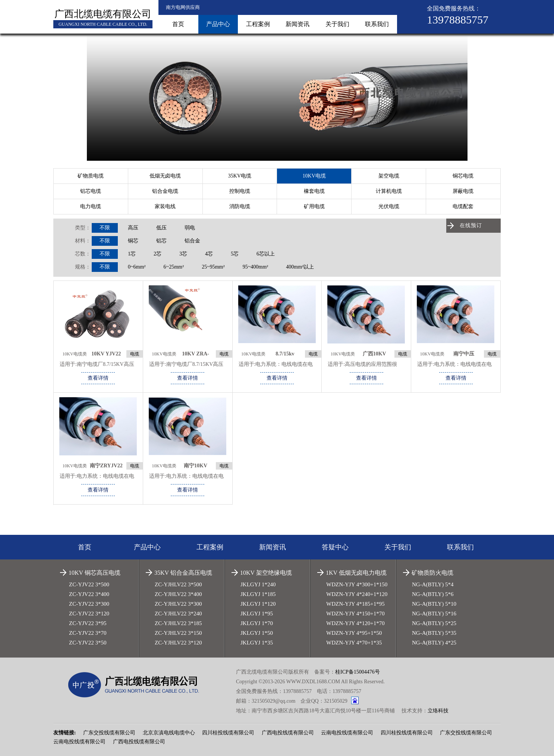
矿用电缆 (314, 206)
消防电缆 (240, 206)
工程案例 (258, 24)
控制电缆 (240, 191)
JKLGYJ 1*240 (258, 584)
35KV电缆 (240, 176)
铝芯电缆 (91, 191)
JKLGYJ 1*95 (257, 614)
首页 (178, 24)
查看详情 (98, 378)
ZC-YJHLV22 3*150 (178, 633)
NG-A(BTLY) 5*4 (433, 584)
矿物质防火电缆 (432, 573)
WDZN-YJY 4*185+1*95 (355, 604)
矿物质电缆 (91, 176)
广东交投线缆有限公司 (109, 733)
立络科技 (438, 711)
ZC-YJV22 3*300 (89, 604)
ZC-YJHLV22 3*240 (178, 614)
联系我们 (377, 24)
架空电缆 (389, 176)
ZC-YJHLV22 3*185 (178, 623)
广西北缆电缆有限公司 (103, 14)
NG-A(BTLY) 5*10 (434, 604)
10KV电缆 (314, 176)
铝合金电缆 (165, 191)
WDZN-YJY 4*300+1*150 (357, 584)
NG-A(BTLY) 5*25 (434, 623)
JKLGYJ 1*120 (258, 604)
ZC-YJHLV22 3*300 (178, 604)
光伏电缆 (389, 206)
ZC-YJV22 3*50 (88, 643)
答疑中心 (335, 547)
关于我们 (337, 24)
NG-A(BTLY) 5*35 (434, 633)
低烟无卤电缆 (165, 176)
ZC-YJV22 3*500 (89, 584)
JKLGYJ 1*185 (258, 594)
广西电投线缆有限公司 (288, 733)
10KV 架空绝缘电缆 (266, 573)
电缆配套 (463, 206)
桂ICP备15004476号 (358, 672)
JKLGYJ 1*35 (257, 643)
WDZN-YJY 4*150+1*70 (355, 614)
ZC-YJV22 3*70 (88, 633)
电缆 (135, 354)
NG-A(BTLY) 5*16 (434, 614)
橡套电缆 (314, 191)
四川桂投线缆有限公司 (228, 733)
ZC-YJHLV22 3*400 (178, 594)
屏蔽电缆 (463, 191)
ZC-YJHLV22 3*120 (178, 643)
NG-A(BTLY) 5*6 (433, 594)
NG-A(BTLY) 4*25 (434, 643)
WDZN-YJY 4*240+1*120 (357, 594)
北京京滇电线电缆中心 (169, 733)
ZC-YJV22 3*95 (88, 623)
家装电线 (165, 206)
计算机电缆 (389, 191)
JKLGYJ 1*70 (257, 623)
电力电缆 (91, 206)
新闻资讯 (298, 24)
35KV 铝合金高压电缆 (183, 573)
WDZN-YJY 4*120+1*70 (355, 623)
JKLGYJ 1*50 (257, 633)
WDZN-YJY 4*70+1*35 (354, 643)
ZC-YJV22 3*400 (89, 594)
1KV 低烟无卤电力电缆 (356, 573)
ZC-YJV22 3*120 (89, 614)
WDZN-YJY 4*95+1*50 (354, 633)
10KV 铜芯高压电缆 (95, 573)
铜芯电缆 (463, 176)
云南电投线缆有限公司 (347, 733)
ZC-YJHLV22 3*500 (178, 584)
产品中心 (218, 24)
